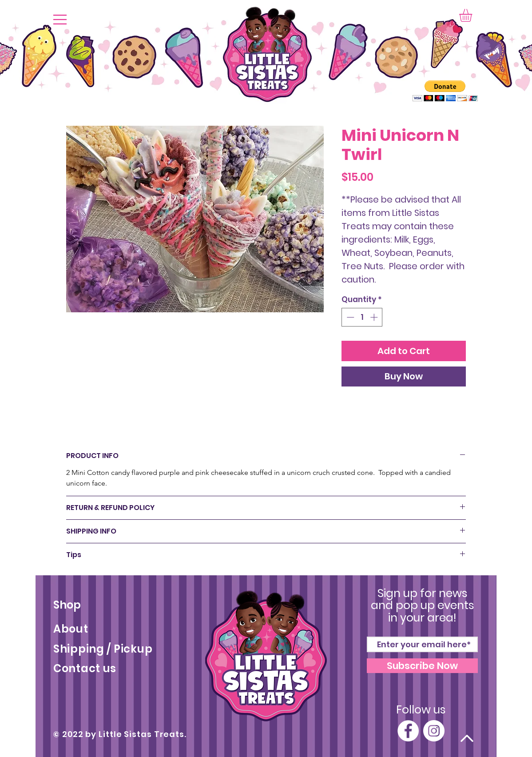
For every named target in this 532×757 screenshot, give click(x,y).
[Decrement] (349, 317)
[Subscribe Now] (422, 666)
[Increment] (375, 317)
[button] (60, 20)
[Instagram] (434, 731)
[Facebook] (408, 731)
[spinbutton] (362, 317)
